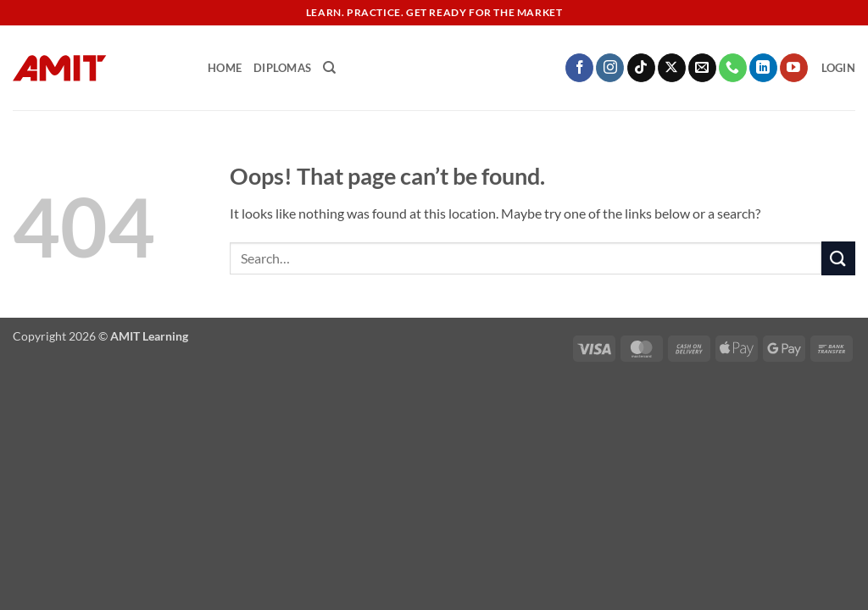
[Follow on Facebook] (579, 68)
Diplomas (282, 68)
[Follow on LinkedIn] (763, 68)
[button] (838, 68)
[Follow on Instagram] (610, 68)
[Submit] (838, 258)
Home (225, 68)
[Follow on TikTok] (641, 68)
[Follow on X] (672, 68)
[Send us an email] (702, 68)
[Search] (329, 68)
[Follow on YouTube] (794, 68)
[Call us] (733, 68)
